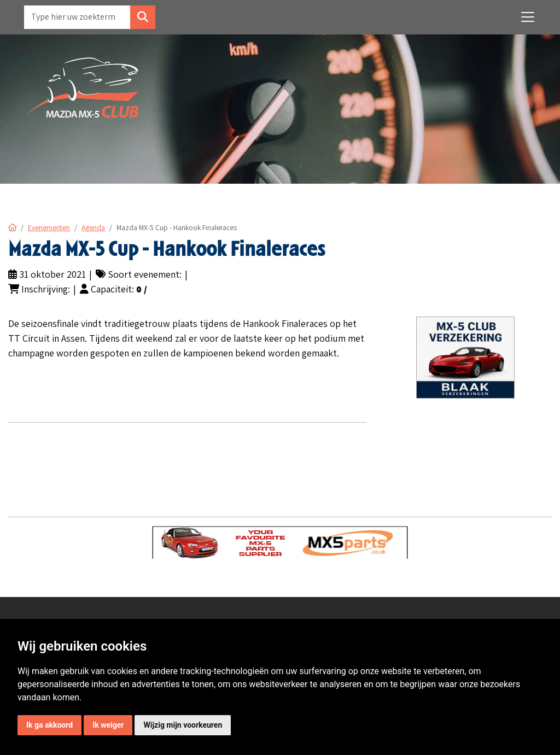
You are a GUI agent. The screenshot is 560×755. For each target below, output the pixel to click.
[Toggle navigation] (528, 17)
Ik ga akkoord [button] (49, 725)
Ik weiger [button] (108, 725)
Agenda (93, 227)
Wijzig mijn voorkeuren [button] (183, 725)
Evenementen (49, 227)
